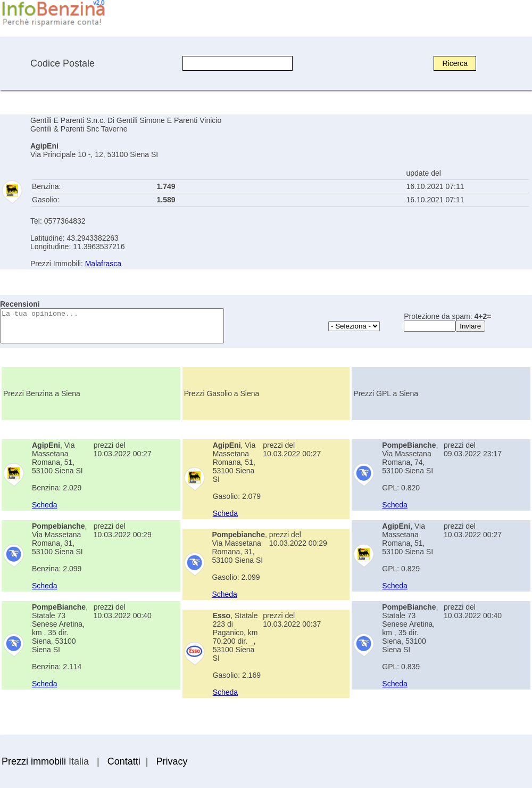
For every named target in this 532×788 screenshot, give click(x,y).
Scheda (44, 505)
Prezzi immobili (34, 761)
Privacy (172, 761)
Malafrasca (103, 264)
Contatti (124, 761)
